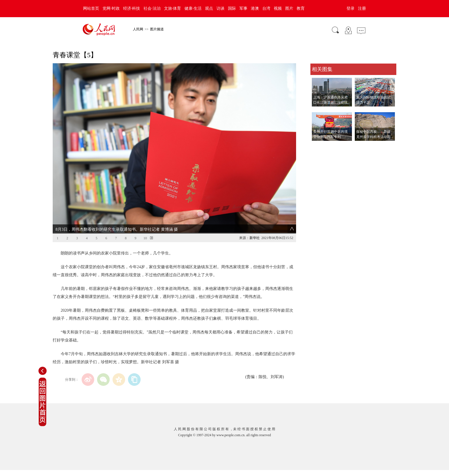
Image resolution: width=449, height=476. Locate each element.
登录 (350, 8)
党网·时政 (111, 8)
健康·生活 (193, 8)
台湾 (266, 8)
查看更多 (318, 147)
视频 (278, 8)
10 (145, 238)
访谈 (220, 8)
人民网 (138, 29)
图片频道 (157, 29)
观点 (209, 8)
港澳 (255, 8)
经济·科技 (132, 8)
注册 (362, 8)
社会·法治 (152, 8)
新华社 (255, 238)
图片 (289, 8)
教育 (301, 8)
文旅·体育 (173, 8)
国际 (232, 8)
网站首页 (91, 8)
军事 (243, 8)
